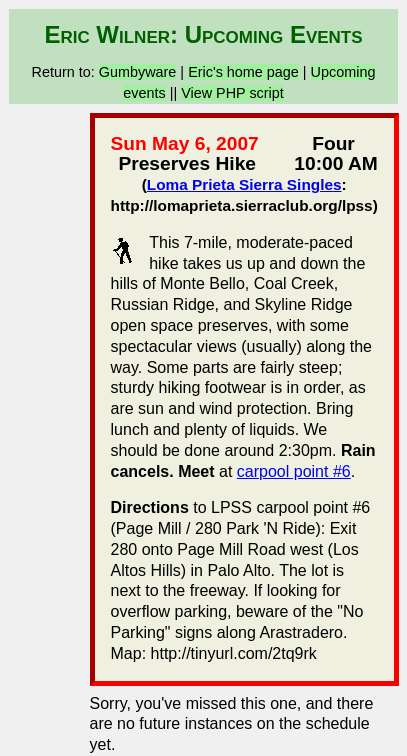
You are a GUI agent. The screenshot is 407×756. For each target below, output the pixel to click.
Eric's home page (243, 72)
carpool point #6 (294, 471)
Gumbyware (138, 72)
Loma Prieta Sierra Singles (244, 184)
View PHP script (232, 93)
